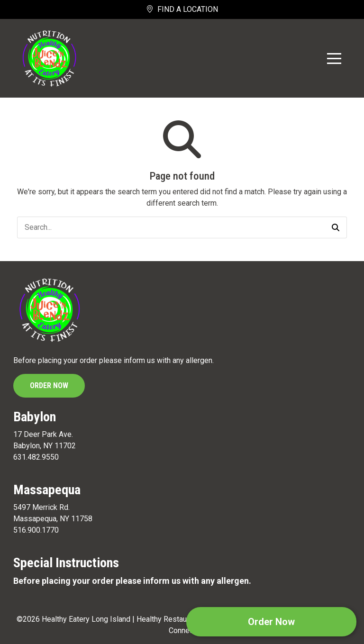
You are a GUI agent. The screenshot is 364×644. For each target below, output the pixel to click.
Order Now (49, 385)
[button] (336, 227)
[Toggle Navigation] (334, 59)
